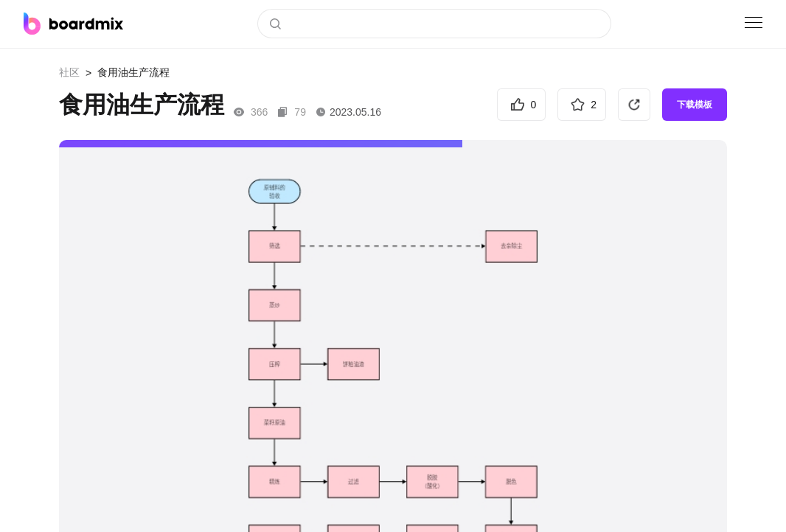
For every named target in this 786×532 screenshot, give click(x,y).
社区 (69, 72)
